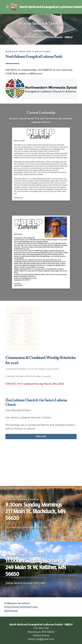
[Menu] (7, 7)
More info (41, 436)
